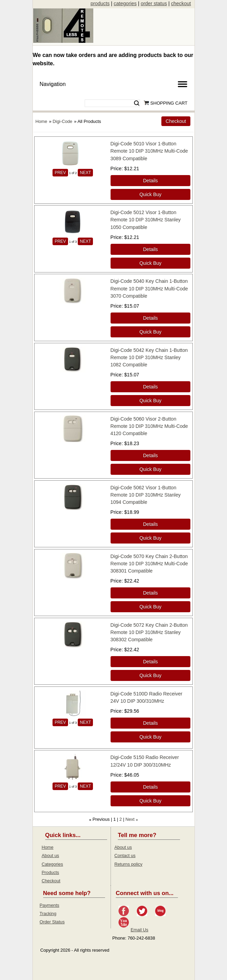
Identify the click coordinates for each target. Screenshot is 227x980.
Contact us (125, 856)
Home (41, 121)
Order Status (52, 922)
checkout (181, 3)
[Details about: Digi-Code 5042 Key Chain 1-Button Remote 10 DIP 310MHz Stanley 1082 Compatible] (151, 387)
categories (125, 3)
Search (137, 103)
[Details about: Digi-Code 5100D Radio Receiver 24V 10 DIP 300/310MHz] (151, 723)
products (100, 3)
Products (51, 872)
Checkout (51, 881)
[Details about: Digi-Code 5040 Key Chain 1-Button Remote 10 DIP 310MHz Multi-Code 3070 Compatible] (151, 318)
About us (51, 856)
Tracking (48, 914)
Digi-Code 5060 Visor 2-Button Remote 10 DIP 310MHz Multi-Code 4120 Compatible (149, 426)
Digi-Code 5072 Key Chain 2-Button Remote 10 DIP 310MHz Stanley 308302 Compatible (149, 632)
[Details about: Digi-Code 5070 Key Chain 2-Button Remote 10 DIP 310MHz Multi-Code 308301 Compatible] (151, 593)
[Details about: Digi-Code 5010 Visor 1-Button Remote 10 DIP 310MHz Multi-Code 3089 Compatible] (151, 181)
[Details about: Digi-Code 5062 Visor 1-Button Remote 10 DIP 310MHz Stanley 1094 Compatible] (151, 524)
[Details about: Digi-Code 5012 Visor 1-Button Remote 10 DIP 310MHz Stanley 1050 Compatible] (151, 249)
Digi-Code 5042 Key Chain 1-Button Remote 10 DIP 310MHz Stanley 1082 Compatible (149, 357)
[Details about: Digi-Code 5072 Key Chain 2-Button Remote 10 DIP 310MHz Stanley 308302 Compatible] (151, 662)
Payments (50, 905)
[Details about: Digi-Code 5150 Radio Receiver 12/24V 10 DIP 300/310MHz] (151, 787)
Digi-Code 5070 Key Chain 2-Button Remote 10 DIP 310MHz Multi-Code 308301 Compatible (149, 564)
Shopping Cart (169, 103)
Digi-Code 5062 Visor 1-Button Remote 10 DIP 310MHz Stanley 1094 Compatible (146, 495)
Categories (53, 864)
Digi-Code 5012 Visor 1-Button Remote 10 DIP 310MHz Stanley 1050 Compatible (146, 220)
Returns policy (128, 864)
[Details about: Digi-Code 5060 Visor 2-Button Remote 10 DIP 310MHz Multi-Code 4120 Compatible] (151, 455)
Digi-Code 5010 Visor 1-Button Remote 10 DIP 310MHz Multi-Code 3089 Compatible (149, 151)
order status (154, 3)
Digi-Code (62, 121)
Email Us (139, 930)
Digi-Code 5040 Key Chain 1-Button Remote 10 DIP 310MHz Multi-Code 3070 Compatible (149, 288)
